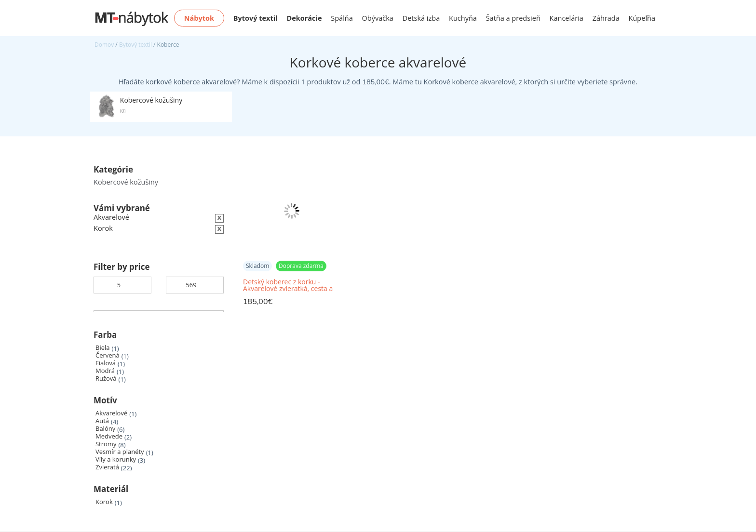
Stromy (106, 444)
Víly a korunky (116, 459)
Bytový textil (135, 45)
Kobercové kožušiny (126, 182)
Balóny (105, 429)
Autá (102, 421)
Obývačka (378, 18)
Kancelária (567, 18)
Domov (104, 45)
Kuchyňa (463, 18)
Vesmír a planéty (120, 452)
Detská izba (421, 18)
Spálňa (342, 18)
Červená (108, 355)
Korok (104, 502)
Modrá (105, 371)
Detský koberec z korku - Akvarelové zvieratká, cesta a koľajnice (288, 286)
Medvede (109, 436)
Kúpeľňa (642, 18)
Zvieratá (107, 467)
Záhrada (606, 18)
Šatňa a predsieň (513, 18)
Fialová (106, 363)
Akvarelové (111, 413)
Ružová (106, 379)
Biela (102, 348)
